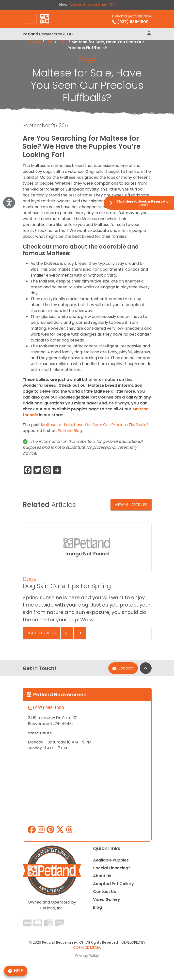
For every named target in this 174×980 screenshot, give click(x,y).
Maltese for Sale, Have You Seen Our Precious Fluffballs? (95, 425)
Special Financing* (112, 868)
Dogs (63, 42)
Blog (49, 42)
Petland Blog (70, 431)
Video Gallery (107, 899)
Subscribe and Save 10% (92, 5)
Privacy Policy (87, 956)
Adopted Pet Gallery (113, 884)
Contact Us (104, 892)
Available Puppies (111, 860)
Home (36, 42)
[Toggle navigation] (30, 19)
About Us (102, 876)
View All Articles (131, 505)
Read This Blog (41, 633)
